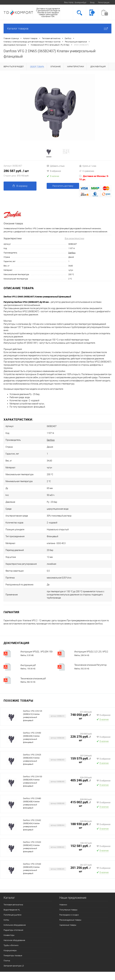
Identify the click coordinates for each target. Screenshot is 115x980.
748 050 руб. (81, 717)
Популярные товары (68, 910)
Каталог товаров (58, 29)
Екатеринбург (81, 2)
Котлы (6, 920)
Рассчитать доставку (63, 186)
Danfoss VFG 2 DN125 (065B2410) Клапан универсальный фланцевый (33, 716)
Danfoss (72, 253)
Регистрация (104, 2)
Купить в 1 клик (88, 166)
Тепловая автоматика (13, 905)
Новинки (63, 905)
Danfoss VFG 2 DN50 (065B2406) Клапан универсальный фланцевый (32, 738)
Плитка (7, 961)
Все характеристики (74, 238)
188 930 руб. (81, 826)
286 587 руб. (25, 173)
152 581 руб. (81, 848)
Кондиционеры (10, 950)
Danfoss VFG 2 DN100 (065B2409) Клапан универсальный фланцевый (33, 781)
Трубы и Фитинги (11, 945)
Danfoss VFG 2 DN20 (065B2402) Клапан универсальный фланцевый (32, 847)
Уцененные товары (68, 925)
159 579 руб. (81, 760)
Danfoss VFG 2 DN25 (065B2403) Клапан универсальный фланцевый (32, 759)
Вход (92, 2)
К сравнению (87, 171)
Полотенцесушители (12, 915)
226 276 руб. (81, 738)
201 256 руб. (81, 870)
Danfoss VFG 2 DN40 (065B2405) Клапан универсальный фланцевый (32, 869)
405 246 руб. (81, 782)
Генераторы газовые (13, 956)
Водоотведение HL (12, 910)
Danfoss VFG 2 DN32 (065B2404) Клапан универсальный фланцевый (32, 825)
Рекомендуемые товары (70, 920)
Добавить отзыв (56, 166)
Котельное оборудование (15, 925)
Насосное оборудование (14, 940)
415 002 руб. (81, 804)
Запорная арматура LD (14, 966)
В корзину (20, 186)
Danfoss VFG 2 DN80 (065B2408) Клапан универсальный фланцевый (32, 803)
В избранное (54, 171)
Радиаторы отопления (13, 930)
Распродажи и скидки (69, 915)
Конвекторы (9, 935)
